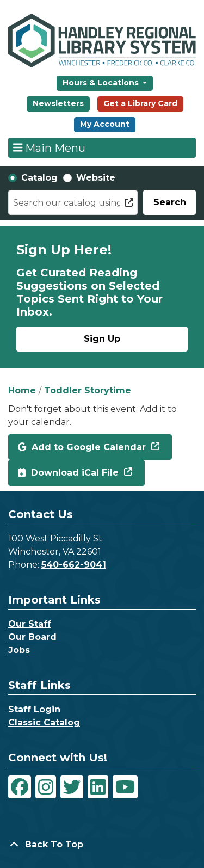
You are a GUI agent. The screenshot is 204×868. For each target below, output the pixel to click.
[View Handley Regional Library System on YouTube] (125, 787)
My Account (105, 124)
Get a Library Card (140, 103)
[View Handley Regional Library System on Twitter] (72, 787)
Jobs (19, 650)
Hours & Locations (102, 83)
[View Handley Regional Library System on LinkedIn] (98, 787)
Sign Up (102, 339)
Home (22, 390)
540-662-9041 (74, 565)
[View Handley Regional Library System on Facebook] (20, 787)
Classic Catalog (44, 722)
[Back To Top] (102, 845)
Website (96, 178)
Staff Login (34, 709)
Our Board (32, 637)
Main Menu (50, 147)
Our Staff (30, 624)
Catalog (39, 178)
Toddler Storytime (88, 390)
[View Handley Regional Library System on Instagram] (46, 787)
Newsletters (58, 103)
